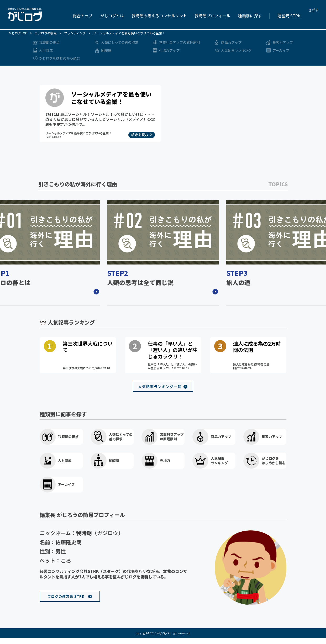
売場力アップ (169, 50)
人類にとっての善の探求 (120, 42)
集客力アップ (283, 42)
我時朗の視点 (49, 42)
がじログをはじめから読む (60, 58)
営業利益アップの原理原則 (180, 42)
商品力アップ (231, 42)
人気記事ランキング (236, 50)
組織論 (106, 50)
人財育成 (46, 50)
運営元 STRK (289, 16)
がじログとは (112, 16)
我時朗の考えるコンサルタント (159, 16)
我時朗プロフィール (212, 16)
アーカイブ (281, 50)
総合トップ (83, 16)
